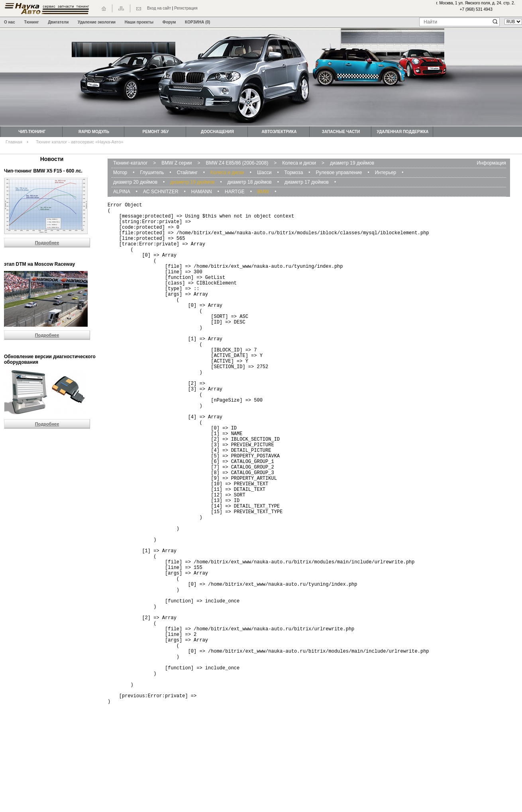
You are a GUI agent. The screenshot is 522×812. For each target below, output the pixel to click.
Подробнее (47, 243)
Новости (52, 159)
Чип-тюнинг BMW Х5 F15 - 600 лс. (43, 171)
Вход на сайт (159, 8)
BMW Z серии (177, 163)
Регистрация (186, 8)
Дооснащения (217, 132)
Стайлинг (187, 173)
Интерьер (386, 173)
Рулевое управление (339, 173)
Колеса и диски (299, 163)
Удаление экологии (97, 22)
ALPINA (122, 192)
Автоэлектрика (279, 132)
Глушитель (152, 173)
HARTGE (235, 192)
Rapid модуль (94, 132)
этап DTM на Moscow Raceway (39, 264)
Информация (492, 163)
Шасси (264, 173)
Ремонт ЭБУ (156, 132)
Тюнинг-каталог (130, 163)
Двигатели (58, 22)
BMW (263, 192)
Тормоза (294, 173)
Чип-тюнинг (32, 132)
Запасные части (341, 132)
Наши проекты (139, 22)
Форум (169, 22)
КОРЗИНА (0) (197, 22)
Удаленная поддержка (402, 132)
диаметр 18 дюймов (250, 182)
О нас (10, 22)
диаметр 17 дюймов (307, 182)
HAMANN (202, 192)
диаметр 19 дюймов (352, 163)
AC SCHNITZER (161, 192)
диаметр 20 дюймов (135, 182)
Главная (14, 142)
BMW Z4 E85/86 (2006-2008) (237, 163)
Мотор (120, 173)
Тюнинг (32, 22)
